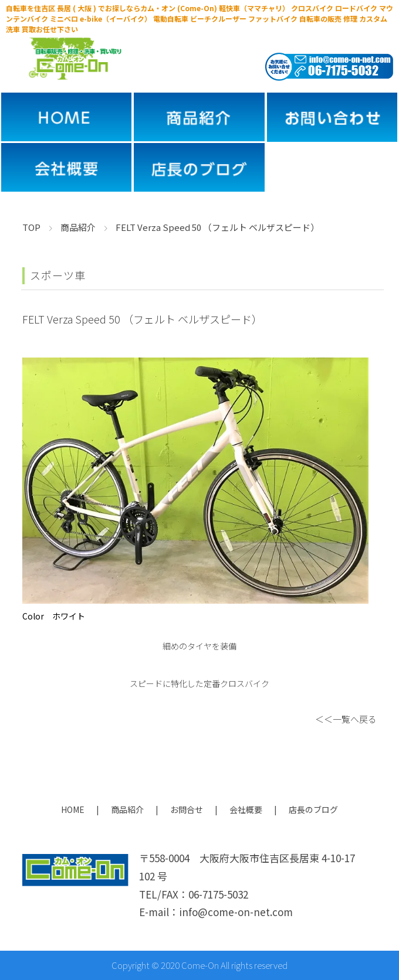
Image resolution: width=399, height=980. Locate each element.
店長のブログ (313, 809)
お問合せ (187, 809)
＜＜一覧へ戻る (346, 719)
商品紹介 (127, 809)
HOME (73, 809)
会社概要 (246, 809)
